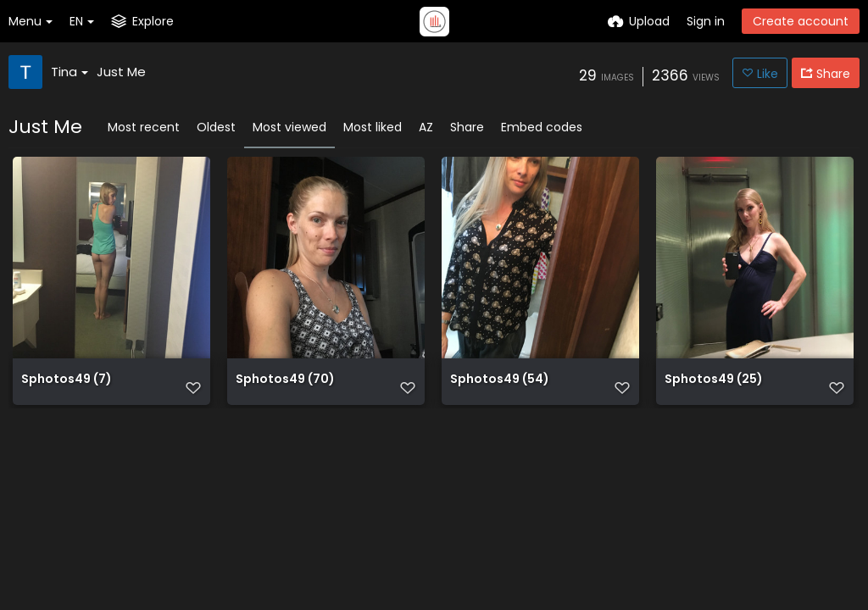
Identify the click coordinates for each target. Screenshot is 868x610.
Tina (70, 72)
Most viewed (289, 127)
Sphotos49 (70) (285, 388)
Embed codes (542, 127)
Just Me (121, 72)
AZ (426, 127)
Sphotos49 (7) (67, 388)
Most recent (144, 127)
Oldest (216, 127)
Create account (801, 21)
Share (467, 127)
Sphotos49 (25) (714, 388)
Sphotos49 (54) (500, 388)
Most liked (373, 127)
